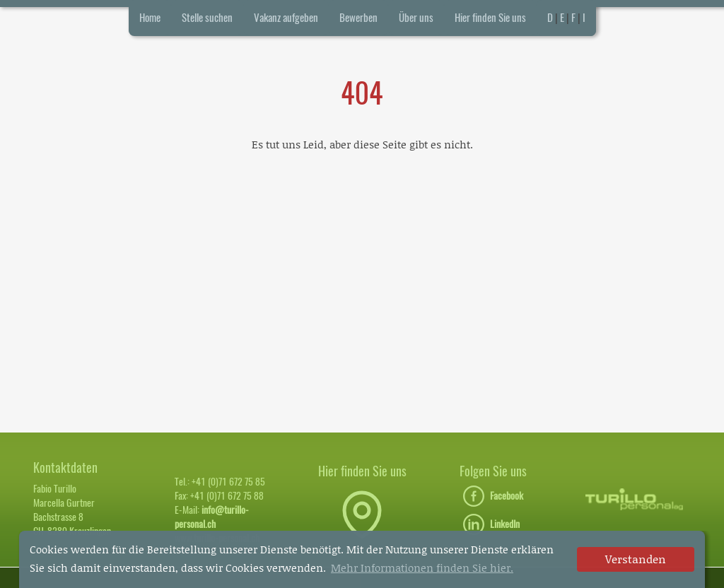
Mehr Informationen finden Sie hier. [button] (422, 568)
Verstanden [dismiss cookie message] (636, 559)
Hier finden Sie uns (490, 18)
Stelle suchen (207, 18)
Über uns (416, 18)
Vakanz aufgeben (286, 18)
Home (150, 18)
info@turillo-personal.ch (212, 517)
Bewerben (358, 18)
